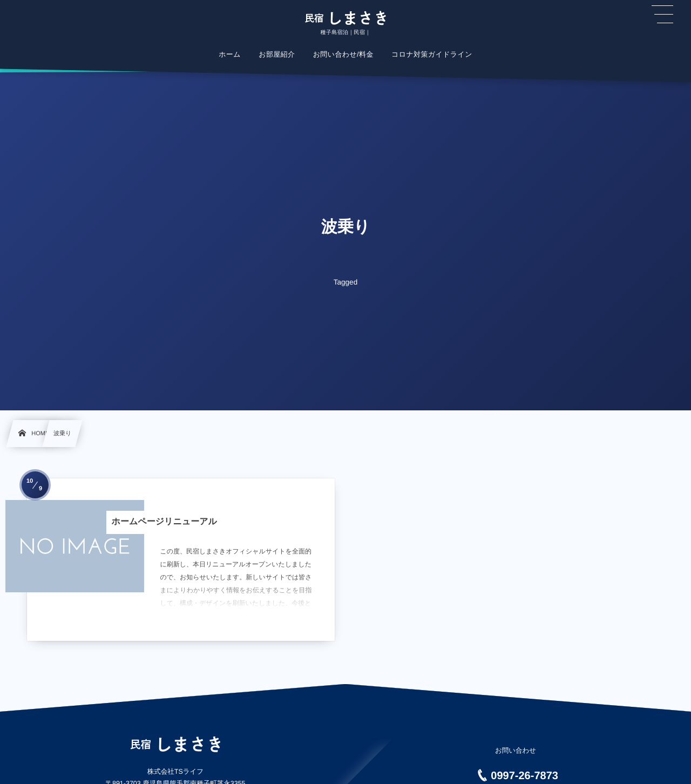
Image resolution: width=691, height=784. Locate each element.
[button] (662, 15)
